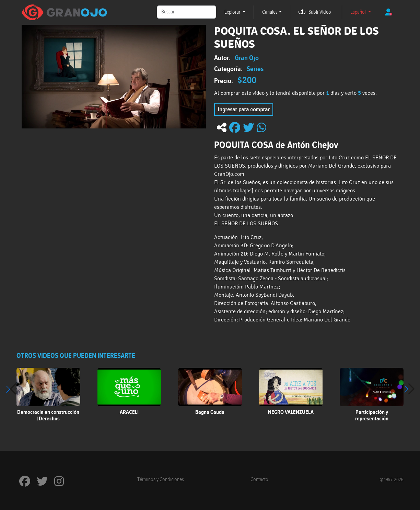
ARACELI (129, 412)
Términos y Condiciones (161, 480)
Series (255, 69)
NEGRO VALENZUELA (291, 412)
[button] (409, 389)
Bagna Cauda (210, 412)
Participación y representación (372, 415)
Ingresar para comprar (244, 110)
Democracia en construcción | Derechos (48, 415)
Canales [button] (270, 12)
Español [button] (359, 12)
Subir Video (320, 12)
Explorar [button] (233, 12)
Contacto (259, 480)
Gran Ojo (247, 58)
